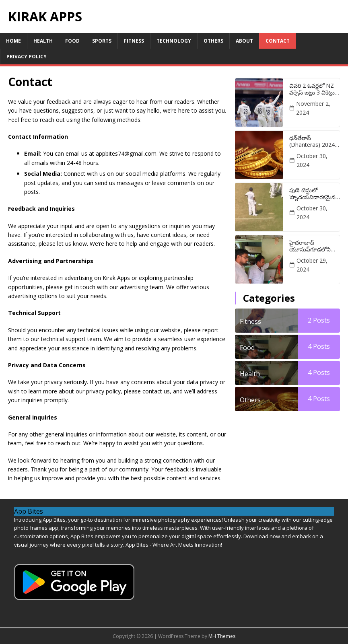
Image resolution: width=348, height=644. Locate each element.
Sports (102, 41)
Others (213, 41)
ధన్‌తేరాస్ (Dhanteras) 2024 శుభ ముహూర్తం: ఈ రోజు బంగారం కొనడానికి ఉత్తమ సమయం (312, 142)
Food (72, 41)
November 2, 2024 (313, 108)
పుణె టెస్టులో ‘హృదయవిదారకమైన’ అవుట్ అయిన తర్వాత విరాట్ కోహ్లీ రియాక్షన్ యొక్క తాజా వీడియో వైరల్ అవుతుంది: (314, 194)
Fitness (134, 41)
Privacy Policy (27, 57)
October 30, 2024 (312, 160)
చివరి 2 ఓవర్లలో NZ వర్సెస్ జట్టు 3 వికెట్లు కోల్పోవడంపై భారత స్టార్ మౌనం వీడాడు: (312, 89)
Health (43, 41)
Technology (174, 41)
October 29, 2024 (312, 265)
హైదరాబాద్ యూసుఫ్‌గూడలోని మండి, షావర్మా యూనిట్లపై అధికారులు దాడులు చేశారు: (314, 246)
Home (13, 41)
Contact (278, 41)
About (244, 41)
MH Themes (222, 636)
